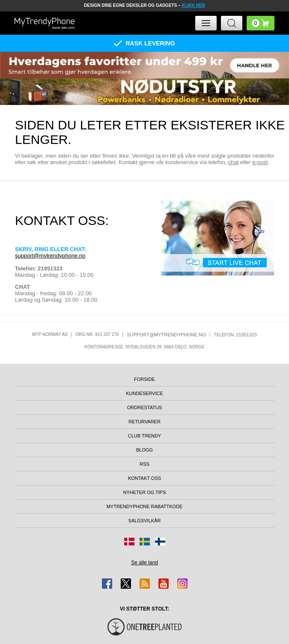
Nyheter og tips (144, 492)
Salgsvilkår (145, 521)
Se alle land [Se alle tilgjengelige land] (144, 563)
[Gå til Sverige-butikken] (145, 542)
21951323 (246, 335)
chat (234, 162)
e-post (260, 162)
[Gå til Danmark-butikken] (129, 542)
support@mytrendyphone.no (50, 256)
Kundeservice (144, 393)
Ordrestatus (145, 407)
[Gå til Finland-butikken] (160, 542)
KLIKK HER (193, 5)
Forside (144, 379)
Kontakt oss (144, 478)
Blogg (144, 450)
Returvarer (144, 422)
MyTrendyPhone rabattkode (145, 506)
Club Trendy (144, 436)
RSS (144, 464)
